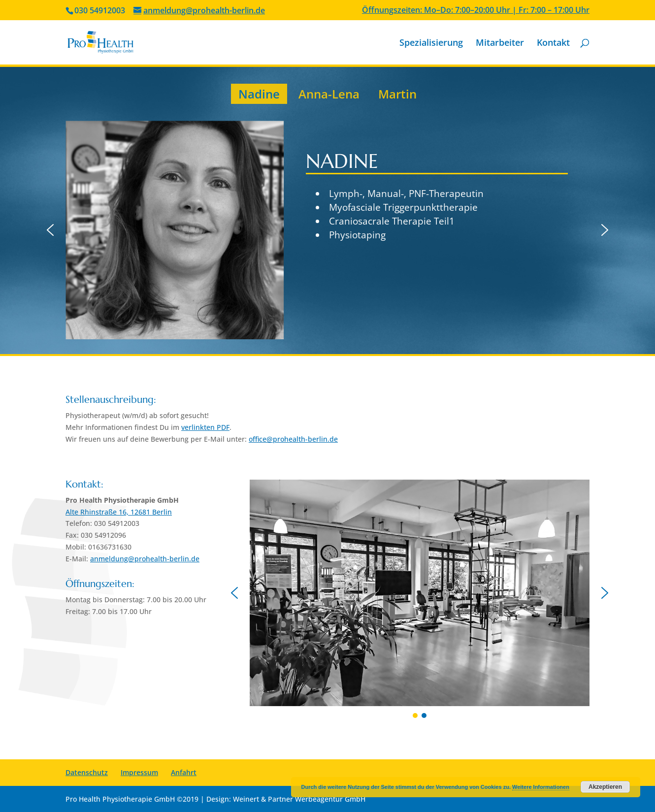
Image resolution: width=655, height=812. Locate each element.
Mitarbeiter (500, 44)
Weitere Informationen (541, 787)
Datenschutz (87, 772)
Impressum (139, 772)
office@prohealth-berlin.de (293, 439)
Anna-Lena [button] (329, 94)
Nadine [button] (259, 94)
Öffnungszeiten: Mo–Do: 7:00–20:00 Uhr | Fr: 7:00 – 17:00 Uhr (476, 11)
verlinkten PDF (205, 427)
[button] (50, 230)
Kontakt (553, 44)
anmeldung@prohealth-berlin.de (145, 559)
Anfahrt (184, 772)
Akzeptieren (605, 787)
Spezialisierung (431, 44)
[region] (327, 211)
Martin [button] (397, 94)
